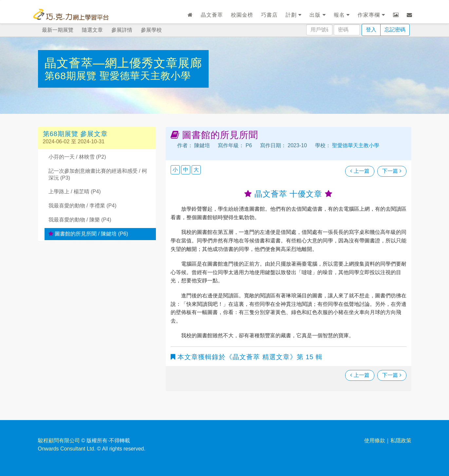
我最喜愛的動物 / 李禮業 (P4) (83, 206)
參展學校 (151, 30)
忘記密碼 (395, 30)
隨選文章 (92, 30)
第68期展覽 (72, 76)
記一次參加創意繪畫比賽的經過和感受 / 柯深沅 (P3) (98, 174)
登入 (371, 30)
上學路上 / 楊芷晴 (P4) (75, 192)
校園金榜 (242, 15)
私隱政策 (401, 441)
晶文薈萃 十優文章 (288, 194)
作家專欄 (371, 15)
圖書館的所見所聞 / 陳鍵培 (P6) (88, 234)
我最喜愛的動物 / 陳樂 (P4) (80, 220)
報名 (342, 15)
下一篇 (392, 171)
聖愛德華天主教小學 (145, 76)
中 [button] (186, 170)
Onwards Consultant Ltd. (67, 449)
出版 (318, 15)
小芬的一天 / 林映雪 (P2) (77, 157)
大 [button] (196, 170)
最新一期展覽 (58, 30)
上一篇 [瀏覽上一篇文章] (360, 171)
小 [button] (175, 170)
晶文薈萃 (212, 15)
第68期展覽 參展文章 (75, 134)
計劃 (294, 15)
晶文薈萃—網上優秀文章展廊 (123, 63)
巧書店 (269, 15)
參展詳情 (122, 30)
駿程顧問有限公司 (59, 441)
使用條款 (375, 441)
